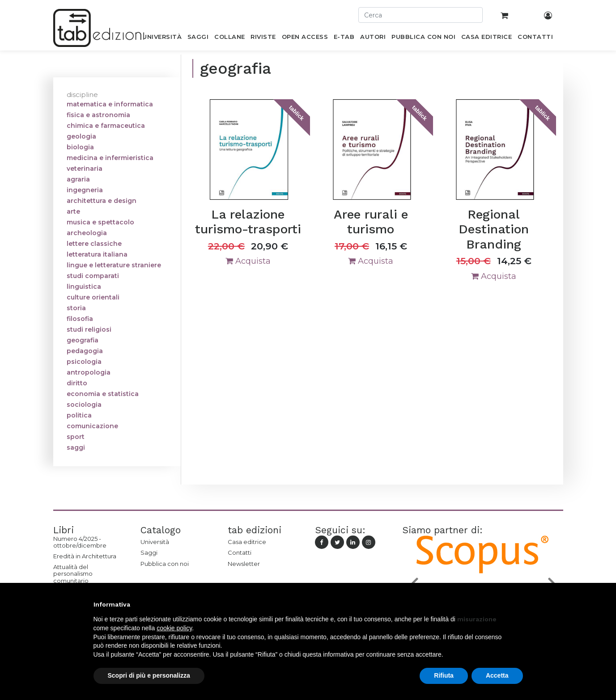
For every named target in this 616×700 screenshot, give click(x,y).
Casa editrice (247, 542)
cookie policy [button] (174, 628)
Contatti (240, 552)
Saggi (149, 552)
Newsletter (244, 564)
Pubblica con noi (165, 564)
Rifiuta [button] (444, 675)
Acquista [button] (248, 261)
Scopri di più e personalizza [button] (149, 675)
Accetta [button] (497, 675)
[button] (518, 604)
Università (155, 542)
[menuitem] (162, 38)
